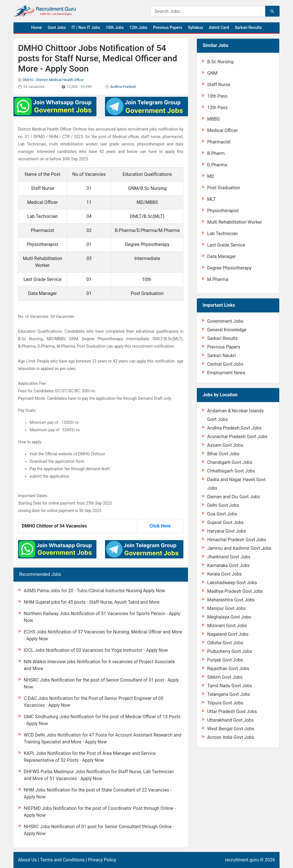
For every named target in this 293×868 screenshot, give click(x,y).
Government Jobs (225, 321)
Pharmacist (219, 142)
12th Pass (217, 108)
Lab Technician (222, 234)
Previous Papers (168, 27)
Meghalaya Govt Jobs (229, 617)
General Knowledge (227, 330)
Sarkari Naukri (221, 356)
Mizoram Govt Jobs (227, 626)
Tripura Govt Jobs (225, 703)
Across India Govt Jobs (231, 737)
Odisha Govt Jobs (225, 643)
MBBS (213, 119)
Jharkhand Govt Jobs (229, 557)
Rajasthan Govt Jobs (228, 669)
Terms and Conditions (62, 860)
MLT (211, 199)
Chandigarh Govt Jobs (230, 462)
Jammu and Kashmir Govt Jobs (239, 548)
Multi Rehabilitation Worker (235, 222)
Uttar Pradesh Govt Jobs (232, 711)
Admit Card (219, 27)
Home (37, 27)
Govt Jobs (57, 27)
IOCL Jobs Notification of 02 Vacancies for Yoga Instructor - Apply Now (96, 650)
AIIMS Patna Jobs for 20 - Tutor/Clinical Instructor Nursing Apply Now (94, 591)
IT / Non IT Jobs (86, 27)
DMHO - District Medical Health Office (53, 80)
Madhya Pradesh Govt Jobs (235, 591)
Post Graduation (224, 188)
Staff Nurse (219, 85)
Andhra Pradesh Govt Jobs (234, 428)
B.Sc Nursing (220, 62)
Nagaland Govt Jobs (228, 634)
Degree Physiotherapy (229, 268)
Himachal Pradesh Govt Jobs (237, 540)
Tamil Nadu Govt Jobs (230, 686)
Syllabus (196, 27)
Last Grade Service (226, 245)
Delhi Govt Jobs (223, 505)
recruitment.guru (242, 860)
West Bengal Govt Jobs (231, 729)
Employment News (226, 373)
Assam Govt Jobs (225, 445)
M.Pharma (218, 279)
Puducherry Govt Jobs (230, 651)
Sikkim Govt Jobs (225, 677)
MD (211, 176)
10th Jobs (115, 27)
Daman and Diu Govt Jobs (234, 497)
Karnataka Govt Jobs (228, 565)
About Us (27, 860)
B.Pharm (216, 153)
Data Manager (221, 256)
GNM (212, 73)
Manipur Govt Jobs (226, 608)
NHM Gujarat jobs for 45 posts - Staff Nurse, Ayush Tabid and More (92, 602)
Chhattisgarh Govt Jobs (231, 471)
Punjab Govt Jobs (225, 660)
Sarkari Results (248, 27)
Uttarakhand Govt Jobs (230, 720)
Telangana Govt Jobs (229, 694)
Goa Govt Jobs (222, 514)
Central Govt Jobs (225, 364)
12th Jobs (138, 27)
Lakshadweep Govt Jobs (232, 583)
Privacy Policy (102, 860)
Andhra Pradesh (123, 87)
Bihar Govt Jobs (223, 454)
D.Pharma (217, 165)
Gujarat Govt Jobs (225, 522)
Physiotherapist (223, 211)
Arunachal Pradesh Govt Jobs (237, 437)
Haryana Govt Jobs (226, 531)
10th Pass (217, 96)
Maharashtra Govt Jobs (231, 600)
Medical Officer (222, 130)
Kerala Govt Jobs (224, 574)
